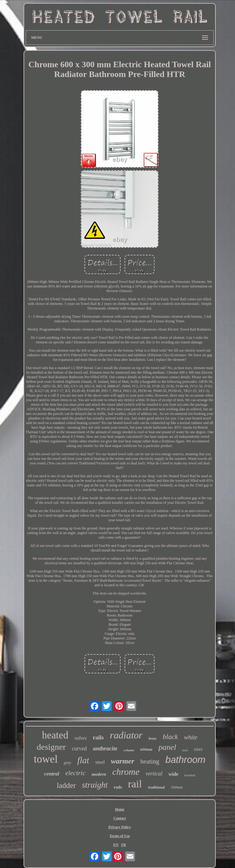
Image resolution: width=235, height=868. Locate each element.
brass (153, 738)
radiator (126, 735)
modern (99, 774)
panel (167, 747)
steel (100, 762)
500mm (177, 787)
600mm (146, 749)
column (129, 750)
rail (135, 784)
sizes (198, 749)
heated (55, 735)
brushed (190, 775)
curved (79, 749)
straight (95, 785)
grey (67, 763)
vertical (154, 774)
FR (124, 845)
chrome (126, 772)
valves (80, 738)
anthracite (105, 748)
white (191, 737)
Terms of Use (120, 836)
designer (51, 747)
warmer (123, 761)
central (52, 774)
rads (118, 787)
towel (46, 759)
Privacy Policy (120, 827)
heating (150, 761)
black (170, 737)
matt (185, 750)
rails (98, 737)
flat (83, 760)
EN (116, 845)
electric (75, 773)
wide (173, 774)
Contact (120, 818)
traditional (157, 787)
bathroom (185, 760)
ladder (66, 785)
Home (120, 809)
